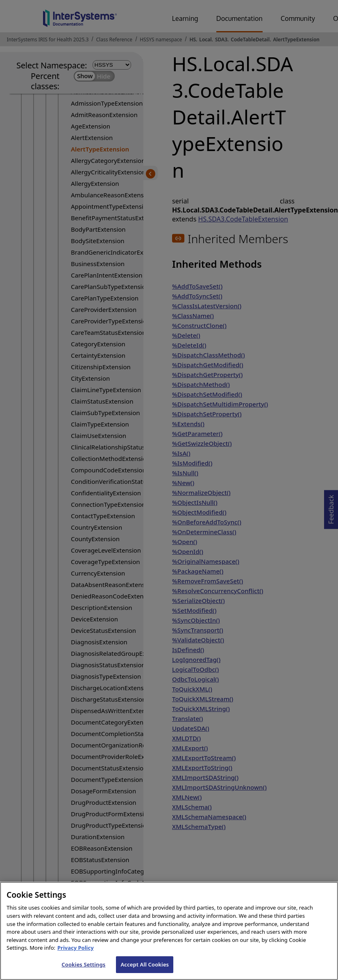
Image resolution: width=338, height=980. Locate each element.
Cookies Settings (83, 971)
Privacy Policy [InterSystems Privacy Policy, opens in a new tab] (76, 955)
